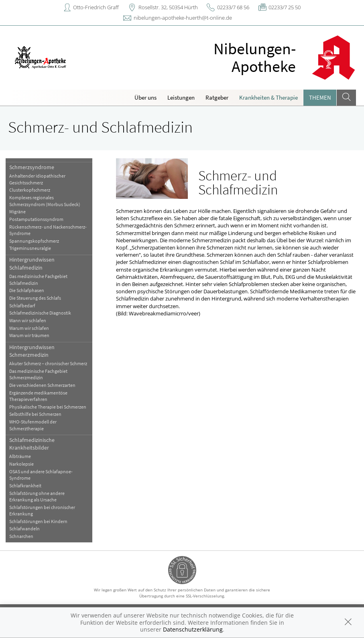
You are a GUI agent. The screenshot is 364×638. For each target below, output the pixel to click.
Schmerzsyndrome (32, 167)
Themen (320, 97)
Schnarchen (21, 536)
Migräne (17, 212)
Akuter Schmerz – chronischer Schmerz (48, 363)
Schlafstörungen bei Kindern (38, 521)
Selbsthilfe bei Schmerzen (35, 414)
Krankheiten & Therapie (268, 97)
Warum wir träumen (29, 335)
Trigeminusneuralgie (30, 248)
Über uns (145, 97)
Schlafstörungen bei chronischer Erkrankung (42, 510)
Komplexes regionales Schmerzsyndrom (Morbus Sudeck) (45, 201)
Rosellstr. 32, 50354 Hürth (168, 7)
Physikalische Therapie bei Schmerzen (48, 407)
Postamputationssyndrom (36, 219)
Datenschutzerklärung (193, 629)
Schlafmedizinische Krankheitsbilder (32, 444)
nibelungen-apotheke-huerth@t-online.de (183, 18)
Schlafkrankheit (25, 486)
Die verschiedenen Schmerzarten (42, 385)
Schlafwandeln (24, 529)
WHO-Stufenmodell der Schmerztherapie (33, 425)
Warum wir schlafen (29, 328)
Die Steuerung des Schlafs (35, 298)
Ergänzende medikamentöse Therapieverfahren (38, 396)
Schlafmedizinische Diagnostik (40, 313)
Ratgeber (217, 97)
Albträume (20, 456)
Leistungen (181, 97)
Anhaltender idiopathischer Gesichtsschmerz (37, 179)
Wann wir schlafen (28, 320)
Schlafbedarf (22, 306)
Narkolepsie (21, 464)
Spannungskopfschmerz (34, 241)
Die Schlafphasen (27, 290)
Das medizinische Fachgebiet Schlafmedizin (38, 279)
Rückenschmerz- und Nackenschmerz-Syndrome (48, 230)
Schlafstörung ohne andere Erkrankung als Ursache (37, 496)
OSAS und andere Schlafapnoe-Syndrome (41, 475)
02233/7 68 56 (233, 7)
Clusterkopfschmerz (30, 190)
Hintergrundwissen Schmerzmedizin (32, 351)
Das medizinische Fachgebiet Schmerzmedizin (38, 374)
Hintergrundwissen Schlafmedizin (32, 263)
